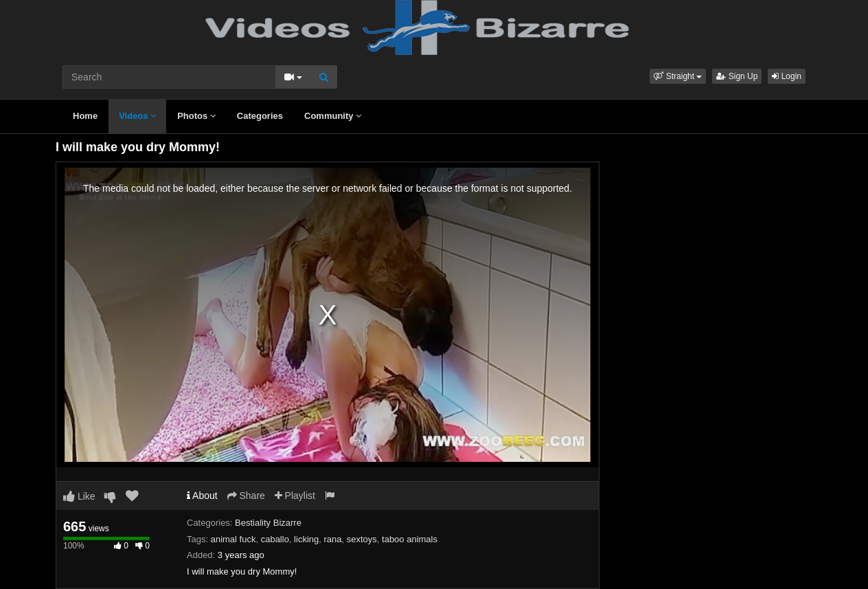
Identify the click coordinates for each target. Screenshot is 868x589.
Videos (137, 116)
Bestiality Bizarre (268, 523)
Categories (260, 116)
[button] (678, 76)
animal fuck (233, 539)
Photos (196, 116)
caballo (275, 539)
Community (333, 116)
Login (787, 76)
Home (85, 116)
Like (79, 496)
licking (306, 539)
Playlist (295, 496)
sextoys (362, 539)
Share (246, 496)
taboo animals (410, 539)
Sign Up (737, 76)
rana (332, 539)
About (202, 496)
